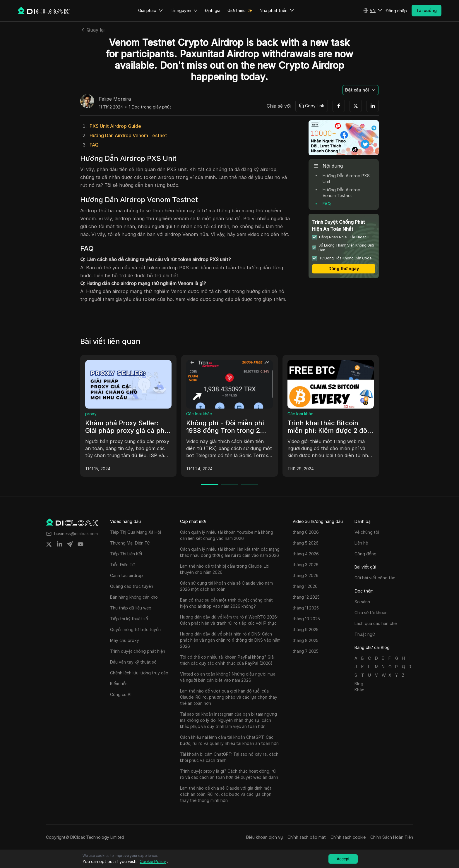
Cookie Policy (153, 861)
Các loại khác (199, 414)
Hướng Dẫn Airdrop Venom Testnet (128, 135)
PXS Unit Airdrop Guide (115, 126)
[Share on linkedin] (59, 544)
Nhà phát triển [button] (277, 11)
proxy (91, 414)
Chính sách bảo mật (307, 837)
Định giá (213, 10)
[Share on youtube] (81, 544)
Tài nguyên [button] (184, 11)
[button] (373, 11)
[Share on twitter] (49, 544)
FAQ (94, 145)
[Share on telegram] (70, 544)
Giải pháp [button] (150, 11)
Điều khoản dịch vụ (264, 837)
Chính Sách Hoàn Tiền (392, 837)
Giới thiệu (237, 10)
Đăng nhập (396, 11)
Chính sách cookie (348, 837)
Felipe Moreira (115, 99)
